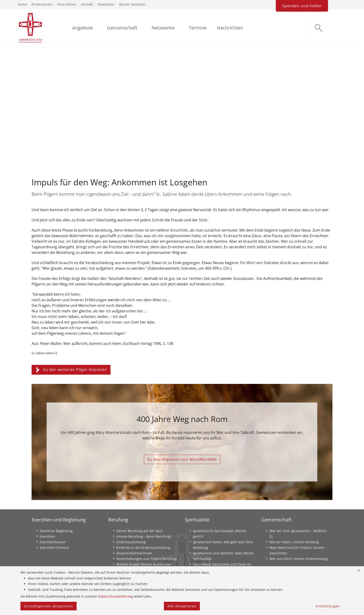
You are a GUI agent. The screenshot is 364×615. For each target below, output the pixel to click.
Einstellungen (328, 606)
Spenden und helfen (302, 6)
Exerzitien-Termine (54, 548)
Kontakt (87, 4)
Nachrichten (230, 28)
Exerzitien (47, 536)
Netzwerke (163, 28)
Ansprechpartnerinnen (134, 553)
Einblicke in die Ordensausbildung (143, 548)
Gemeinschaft (122, 28)
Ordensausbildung (131, 542)
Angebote (83, 28)
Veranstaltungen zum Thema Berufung (147, 559)
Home (22, 4)
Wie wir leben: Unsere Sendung (294, 542)
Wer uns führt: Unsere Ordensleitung (299, 559)
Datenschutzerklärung (115, 596)
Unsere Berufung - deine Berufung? (144, 536)
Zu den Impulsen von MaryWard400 (182, 459)
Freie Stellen (67, 4)
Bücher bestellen (132, 4)
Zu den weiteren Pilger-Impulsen (71, 370)
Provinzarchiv (42, 4)
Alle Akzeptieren (182, 606)
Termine (198, 28)
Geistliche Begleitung (56, 531)
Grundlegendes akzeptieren (49, 606)
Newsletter (106, 4)
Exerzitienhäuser (53, 542)
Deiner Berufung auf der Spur (140, 531)
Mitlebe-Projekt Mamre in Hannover (144, 564)
